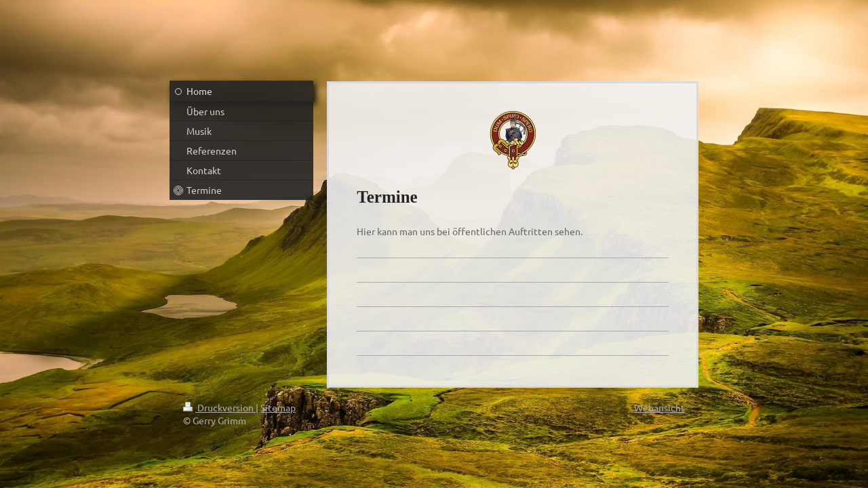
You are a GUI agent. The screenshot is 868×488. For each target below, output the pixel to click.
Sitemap (278, 407)
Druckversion (219, 407)
